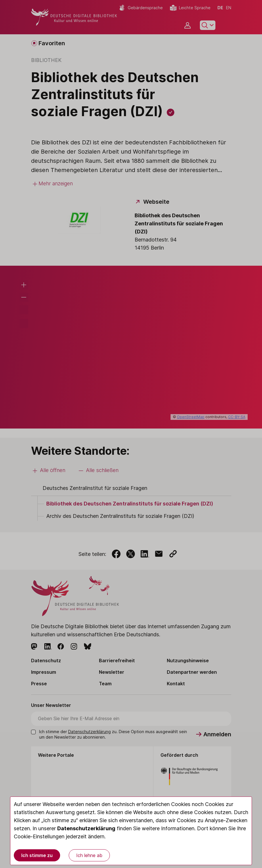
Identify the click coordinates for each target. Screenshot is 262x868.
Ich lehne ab (89, 855)
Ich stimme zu (37, 855)
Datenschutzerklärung (86, 828)
